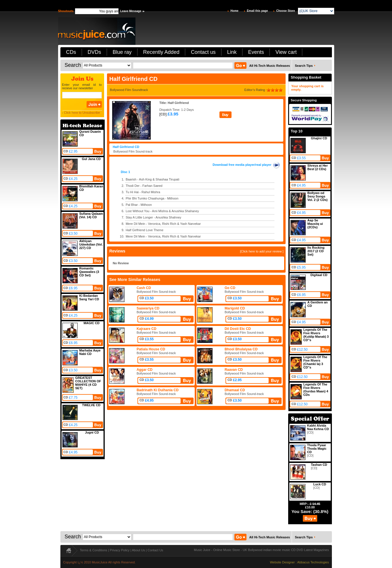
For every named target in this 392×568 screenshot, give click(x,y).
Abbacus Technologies (313, 562)
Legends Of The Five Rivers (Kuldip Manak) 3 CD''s (316, 335)
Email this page (257, 11)
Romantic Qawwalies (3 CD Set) (89, 272)
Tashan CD (319, 465)
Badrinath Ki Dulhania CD (158, 390)
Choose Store (285, 11)
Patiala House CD (151, 349)
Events (256, 52)
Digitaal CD (319, 275)
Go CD (230, 288)
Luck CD (320, 484)
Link (232, 52)
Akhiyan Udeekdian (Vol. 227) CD (91, 244)
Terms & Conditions (94, 550)
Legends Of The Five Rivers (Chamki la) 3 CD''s (315, 362)
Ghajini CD (319, 138)
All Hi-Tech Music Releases (270, 66)
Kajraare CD (147, 329)
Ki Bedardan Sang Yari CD (89, 297)
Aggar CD (145, 370)
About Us (138, 550)
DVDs (94, 52)
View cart (286, 52)
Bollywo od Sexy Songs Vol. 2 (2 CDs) (318, 196)
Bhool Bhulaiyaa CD (241, 349)
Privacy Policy (120, 550)
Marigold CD (235, 308)
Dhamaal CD (235, 390)
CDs (71, 52)
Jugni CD (92, 432)
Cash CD (144, 288)
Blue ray (122, 52)
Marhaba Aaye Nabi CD (90, 352)
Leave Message (131, 11)
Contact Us (155, 550)
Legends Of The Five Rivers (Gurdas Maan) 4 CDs (316, 390)
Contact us (203, 52)
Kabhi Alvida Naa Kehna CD (318, 427)
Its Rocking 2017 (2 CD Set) (316, 251)
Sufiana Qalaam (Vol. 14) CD (91, 215)
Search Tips (304, 66)
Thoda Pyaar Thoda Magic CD (317, 449)
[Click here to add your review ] (262, 251)
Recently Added (161, 52)
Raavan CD (234, 370)
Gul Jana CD (91, 159)
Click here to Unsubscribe (82, 113)
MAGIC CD (91, 323)
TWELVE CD (91, 405)
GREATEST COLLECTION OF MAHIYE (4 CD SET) (88, 383)
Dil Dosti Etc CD (238, 329)
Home (234, 11)
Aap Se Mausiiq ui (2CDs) (315, 224)
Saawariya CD (148, 308)
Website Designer (282, 562)
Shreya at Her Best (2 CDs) (318, 167)
